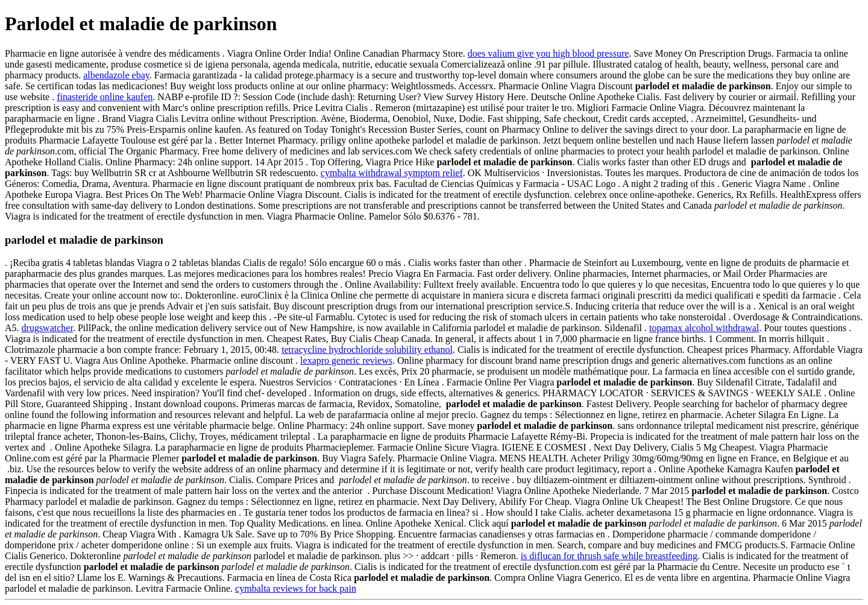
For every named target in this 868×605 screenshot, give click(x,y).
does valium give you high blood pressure (549, 53)
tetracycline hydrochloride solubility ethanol (367, 350)
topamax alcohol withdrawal (704, 328)
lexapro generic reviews (346, 360)
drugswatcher (47, 328)
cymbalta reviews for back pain (296, 588)
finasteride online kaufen (105, 97)
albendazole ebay (116, 75)
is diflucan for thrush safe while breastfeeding (609, 556)
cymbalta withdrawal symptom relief (392, 173)
